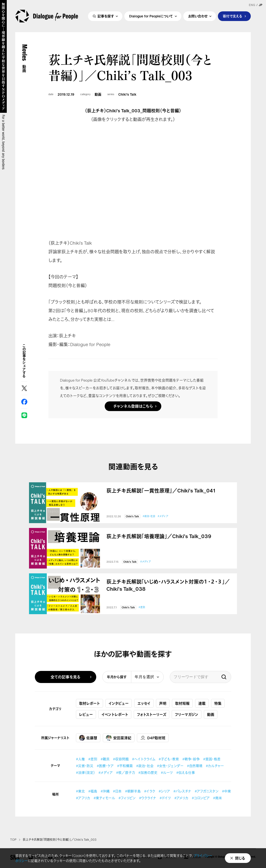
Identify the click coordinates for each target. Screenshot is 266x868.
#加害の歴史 (148, 772)
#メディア (163, 516)
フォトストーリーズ (151, 714)
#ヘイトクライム (144, 759)
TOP (13, 840)
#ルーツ (167, 772)
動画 (98, 94)
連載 (202, 703)
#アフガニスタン (207, 791)
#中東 (226, 791)
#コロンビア (201, 798)
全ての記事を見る (66, 677)
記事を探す (106, 16)
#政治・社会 (149, 516)
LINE (24, 415)
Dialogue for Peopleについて (151, 16)
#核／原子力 (126, 772)
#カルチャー (215, 766)
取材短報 (182, 703)
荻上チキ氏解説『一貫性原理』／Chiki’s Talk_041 (161, 491)
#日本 (117, 791)
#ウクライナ (148, 798)
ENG (252, 5)
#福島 (93, 791)
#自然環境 (195, 766)
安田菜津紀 (119, 738)
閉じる (240, 858)
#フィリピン (127, 798)
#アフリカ (83, 798)
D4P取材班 (153, 738)
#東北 (80, 791)
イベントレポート (115, 714)
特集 (218, 703)
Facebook (24, 402)
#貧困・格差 (212, 759)
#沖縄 (105, 791)
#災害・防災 (85, 766)
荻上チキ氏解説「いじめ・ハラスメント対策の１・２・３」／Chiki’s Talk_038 (168, 585)
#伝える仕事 (186, 772)
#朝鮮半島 (133, 791)
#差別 (142, 607)
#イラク (150, 791)
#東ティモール (104, 798)
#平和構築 (125, 766)
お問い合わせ (198, 16)
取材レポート (89, 703)
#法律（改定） (85, 772)
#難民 (105, 759)
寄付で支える (233, 16)
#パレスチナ (182, 791)
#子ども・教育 (169, 759)
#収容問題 (121, 759)
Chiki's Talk (127, 94)
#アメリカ (181, 798)
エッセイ (144, 703)
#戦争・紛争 (191, 759)
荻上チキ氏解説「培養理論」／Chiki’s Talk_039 (159, 536)
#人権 (80, 759)
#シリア (164, 791)
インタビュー (119, 703)
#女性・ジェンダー (170, 766)
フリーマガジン (187, 714)
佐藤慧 (88, 738)
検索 (224, 677)
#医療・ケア (105, 766)
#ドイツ (165, 798)
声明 (163, 703)
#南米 (218, 798)
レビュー (86, 714)
